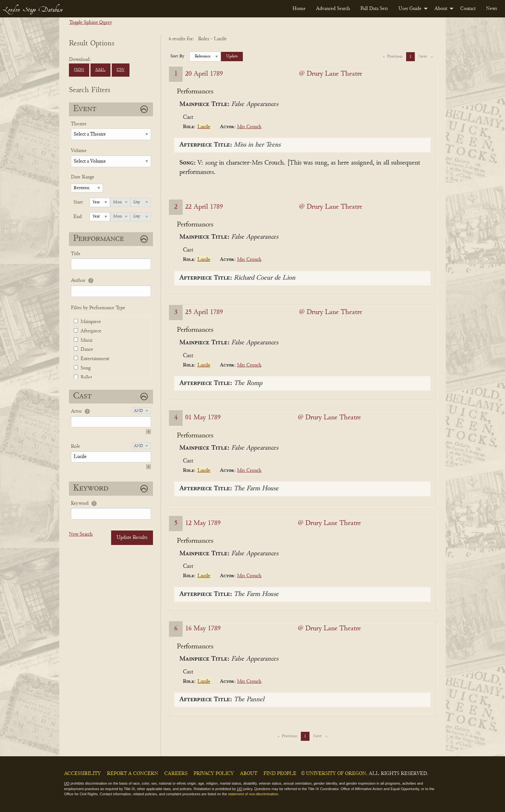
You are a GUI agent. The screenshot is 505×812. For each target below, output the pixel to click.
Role (76, 446)
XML (100, 70)
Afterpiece (91, 331)
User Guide (410, 9)
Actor (76, 411)
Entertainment (95, 359)
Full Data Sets (374, 9)
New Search (81, 534)
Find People (280, 774)
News (492, 9)
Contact (468, 9)
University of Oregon (336, 774)
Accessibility (82, 774)
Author (78, 281)
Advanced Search (333, 9)
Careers (176, 774)
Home (299, 9)
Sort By (177, 56)
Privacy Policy (214, 774)
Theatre (79, 124)
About (441, 9)
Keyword (80, 503)
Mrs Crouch (249, 127)
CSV (121, 70)
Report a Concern (133, 774)
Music (87, 340)
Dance (87, 349)
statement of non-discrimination (253, 794)
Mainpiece (91, 322)
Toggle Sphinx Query (91, 23)
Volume (79, 151)
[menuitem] (299, 9)
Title (76, 254)
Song (86, 368)
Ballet (86, 377)
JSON (79, 70)
